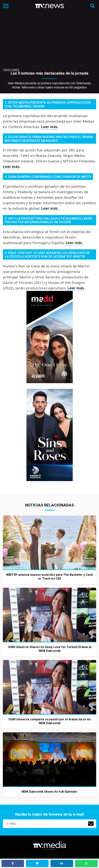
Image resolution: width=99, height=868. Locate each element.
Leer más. (49, 127)
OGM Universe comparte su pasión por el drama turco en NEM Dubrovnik (49, 721)
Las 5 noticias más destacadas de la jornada (49, 73)
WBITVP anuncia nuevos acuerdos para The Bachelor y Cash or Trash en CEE (49, 577)
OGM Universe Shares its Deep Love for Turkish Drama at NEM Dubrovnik (50, 649)
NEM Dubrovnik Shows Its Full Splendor (49, 792)
